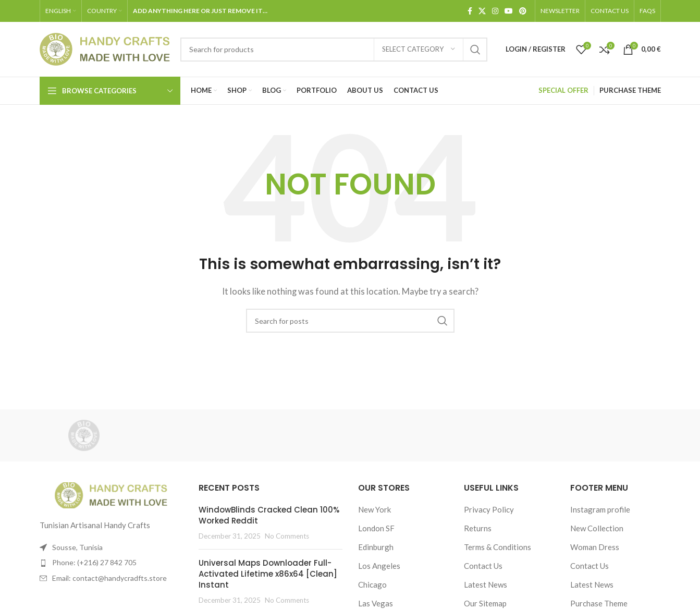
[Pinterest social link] (523, 11)
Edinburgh (376, 547)
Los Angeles (379, 566)
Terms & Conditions (498, 547)
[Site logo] (105, 48)
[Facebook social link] (470, 11)
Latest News (486, 584)
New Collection (597, 528)
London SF (376, 528)
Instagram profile (600, 509)
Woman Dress (595, 547)
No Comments (287, 536)
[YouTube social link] (509, 11)
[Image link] (111, 494)
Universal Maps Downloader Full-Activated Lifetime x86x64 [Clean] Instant (268, 574)
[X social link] (482, 11)
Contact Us (483, 566)
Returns (478, 528)
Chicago (372, 584)
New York (374, 509)
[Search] (334, 50)
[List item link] (112, 563)
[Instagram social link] (495, 11)
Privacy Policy (489, 509)
